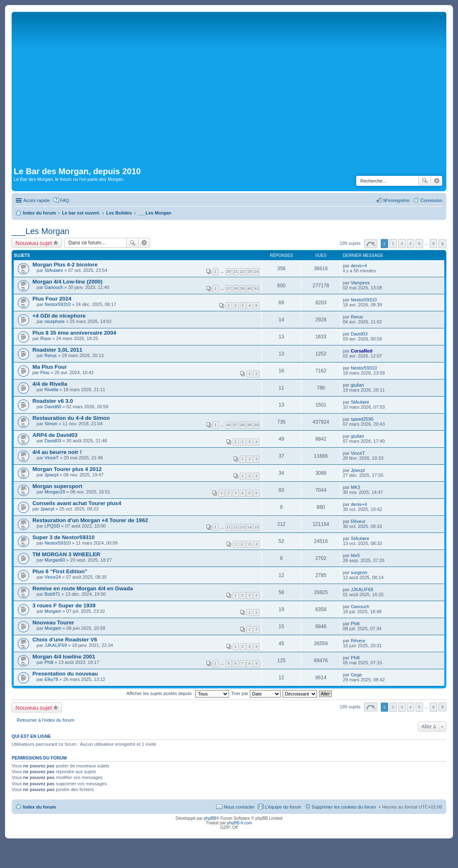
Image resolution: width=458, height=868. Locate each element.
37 (229, 289)
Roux (46, 338)
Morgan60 (55, 560)
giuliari (357, 385)
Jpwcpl (52, 475)
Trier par (256, 693)
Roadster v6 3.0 (53, 401)
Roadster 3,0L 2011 (57, 350)
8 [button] (433, 243)
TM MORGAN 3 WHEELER (66, 554)
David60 (53, 407)
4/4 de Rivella (50, 384)
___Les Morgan (41, 231)
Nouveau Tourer (53, 623)
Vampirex (360, 283)
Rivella (51, 390)
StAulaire (54, 270)
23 (249, 271)
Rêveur (358, 521)
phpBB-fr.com (240, 823)
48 (243, 425)
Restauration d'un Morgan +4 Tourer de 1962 (90, 520)
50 (256, 425)
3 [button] (402, 243)
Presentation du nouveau (65, 674)
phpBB (210, 818)
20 (229, 271)
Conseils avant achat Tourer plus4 (77, 503)
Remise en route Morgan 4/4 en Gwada (83, 588)
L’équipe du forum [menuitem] (283, 807)
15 (256, 527)
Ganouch (54, 287)
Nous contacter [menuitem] (239, 807)
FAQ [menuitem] (65, 200)
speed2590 (362, 419)
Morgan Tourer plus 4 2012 (67, 469)
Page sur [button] (371, 244)
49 (249, 425)
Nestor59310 (58, 304)
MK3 (356, 487)
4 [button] (411, 243)
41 (256, 289)
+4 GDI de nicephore (59, 316)
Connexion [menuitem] (431, 200)
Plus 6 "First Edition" (60, 571)
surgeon (359, 572)
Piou (45, 372)
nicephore (54, 321)
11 (229, 527)
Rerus (357, 317)
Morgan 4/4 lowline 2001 (64, 657)
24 (256, 271)
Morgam (53, 611)
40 (249, 289)
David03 (359, 334)
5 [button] (419, 243)
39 (243, 289)
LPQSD (52, 526)
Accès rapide (37, 200)
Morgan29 (55, 492)
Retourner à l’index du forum (46, 720)
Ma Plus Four (50, 367)
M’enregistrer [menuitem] (396, 200)
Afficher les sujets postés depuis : (178, 693)
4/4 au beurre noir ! (57, 452)
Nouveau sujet (34, 243)
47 (236, 425)
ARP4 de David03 (55, 435)
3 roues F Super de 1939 (64, 605)
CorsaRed (362, 351)
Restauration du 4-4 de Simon (71, 418)
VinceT (52, 458)
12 (236, 527)
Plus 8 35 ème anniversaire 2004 (74, 333)
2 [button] (393, 243)
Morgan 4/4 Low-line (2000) (68, 282)
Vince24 (53, 577)
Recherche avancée (437, 181)
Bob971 (52, 594)
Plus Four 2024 (52, 299)
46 (229, 425)
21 (236, 271)
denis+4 (359, 266)
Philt (355, 624)
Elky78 (51, 679)
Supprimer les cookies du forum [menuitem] (344, 807)
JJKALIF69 (362, 589)
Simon (51, 424)
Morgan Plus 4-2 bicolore (65, 265)
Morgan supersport (57, 486)
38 (236, 289)
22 (243, 271)
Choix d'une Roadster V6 (65, 640)
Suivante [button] (442, 244)
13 (243, 527)
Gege (356, 675)
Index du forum (39, 807)
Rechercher (425, 181)
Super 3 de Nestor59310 (64, 537)
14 (249, 527)
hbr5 (355, 555)
